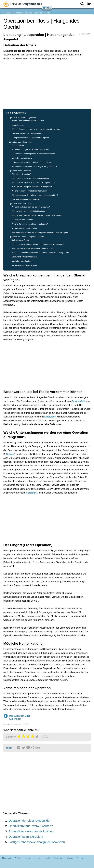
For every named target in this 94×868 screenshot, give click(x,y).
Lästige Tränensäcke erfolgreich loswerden (37, 842)
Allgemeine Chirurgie (24, 13)
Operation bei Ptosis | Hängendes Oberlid (26, 237)
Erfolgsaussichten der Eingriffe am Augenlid (30, 138)
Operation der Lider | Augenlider (22, 118)
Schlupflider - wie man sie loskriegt (31, 831)
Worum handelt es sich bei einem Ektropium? (31, 207)
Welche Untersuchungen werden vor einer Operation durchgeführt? (40, 253)
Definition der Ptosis (20, 240)
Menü (47, 8)
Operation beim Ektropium (20, 204)
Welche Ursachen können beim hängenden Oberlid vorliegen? (38, 244)
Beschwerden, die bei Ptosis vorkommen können (33, 248)
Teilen (9, 748)
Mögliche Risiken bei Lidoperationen (27, 133)
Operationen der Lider (42, 13)
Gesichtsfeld (78, 401)
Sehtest (10, 454)
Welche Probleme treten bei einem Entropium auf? (33, 182)
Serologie (31, 493)
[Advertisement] (47, 84)
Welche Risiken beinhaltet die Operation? (29, 191)
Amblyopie (50, 417)
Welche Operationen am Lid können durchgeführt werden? (37, 129)
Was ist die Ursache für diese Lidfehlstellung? (31, 178)
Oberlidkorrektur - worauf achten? (31, 826)
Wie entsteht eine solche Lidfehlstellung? (29, 211)
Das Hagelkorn (18, 145)
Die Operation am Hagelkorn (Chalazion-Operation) (34, 154)
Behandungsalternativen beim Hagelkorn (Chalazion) (34, 166)
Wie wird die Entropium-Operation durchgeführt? (32, 187)
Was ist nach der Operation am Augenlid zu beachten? (35, 195)
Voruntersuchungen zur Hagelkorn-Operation (31, 149)
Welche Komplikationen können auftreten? (30, 224)
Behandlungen (9, 13)
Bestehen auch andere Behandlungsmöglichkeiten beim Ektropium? (41, 232)
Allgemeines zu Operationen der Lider (28, 121)
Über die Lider (18, 125)
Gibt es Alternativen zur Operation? (27, 199)
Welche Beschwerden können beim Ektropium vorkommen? (37, 215)
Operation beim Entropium (20, 171)
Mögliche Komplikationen (22, 158)
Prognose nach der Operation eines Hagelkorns (32, 162)
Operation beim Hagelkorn (20, 142)
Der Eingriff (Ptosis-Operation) (25, 257)
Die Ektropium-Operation (22, 220)
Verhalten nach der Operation (24, 228)
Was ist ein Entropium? (22, 174)
